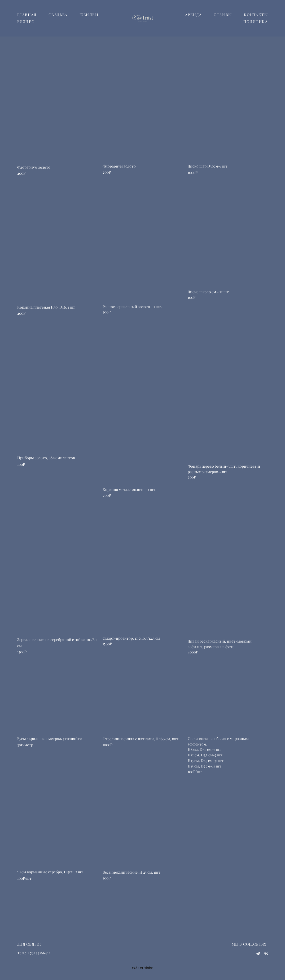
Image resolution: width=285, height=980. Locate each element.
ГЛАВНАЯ (27, 24)
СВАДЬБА (58, 24)
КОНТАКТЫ (220, 31)
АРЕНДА (229, 24)
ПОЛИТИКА (256, 31)
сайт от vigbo (142, 968)
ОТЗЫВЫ (259, 24)
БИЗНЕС (57, 31)
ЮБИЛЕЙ (27, 31)
